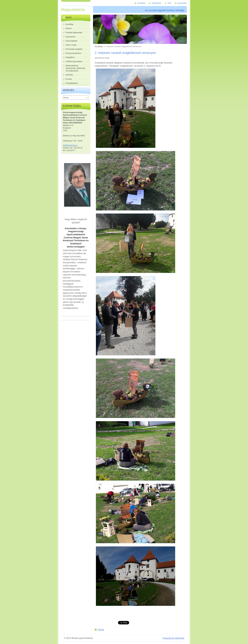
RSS (169, 3)
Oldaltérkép (156, 3)
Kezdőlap (99, 46)
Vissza (101, 629)
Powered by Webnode (173, 638)
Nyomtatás (182, 3)
